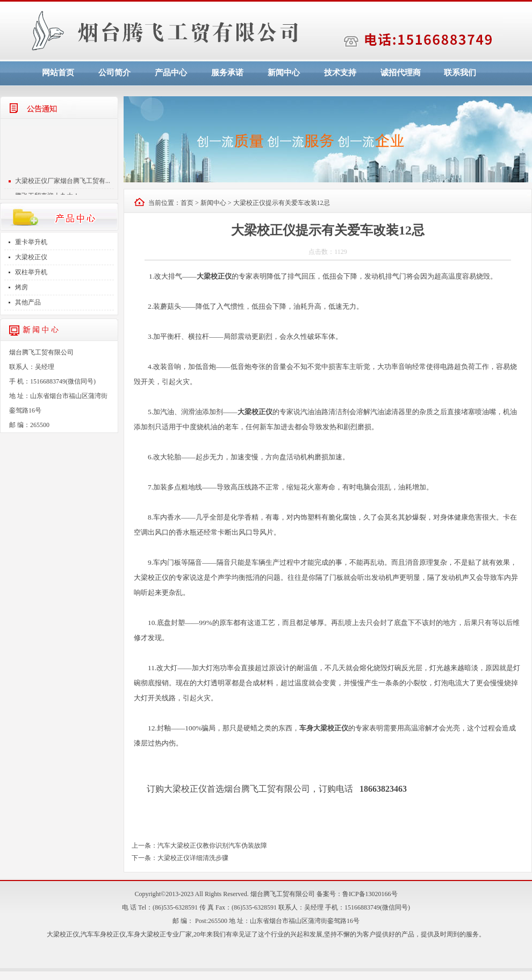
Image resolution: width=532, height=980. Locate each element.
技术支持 (340, 73)
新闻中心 (284, 73)
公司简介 (114, 73)
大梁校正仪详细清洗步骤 (193, 858)
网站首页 (58, 73)
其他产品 (28, 302)
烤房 (21, 287)
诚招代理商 (401, 73)
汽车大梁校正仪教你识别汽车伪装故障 (212, 846)
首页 (187, 203)
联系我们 (460, 73)
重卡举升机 (31, 242)
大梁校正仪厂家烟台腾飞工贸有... (63, 184)
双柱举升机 (31, 272)
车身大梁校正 (147, 934)
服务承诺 (227, 73)
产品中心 (171, 73)
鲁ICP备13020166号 (370, 894)
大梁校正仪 (31, 257)
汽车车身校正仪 (103, 934)
